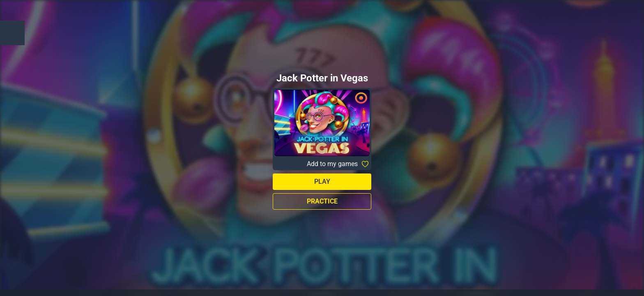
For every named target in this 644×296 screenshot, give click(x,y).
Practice (322, 201)
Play (322, 182)
